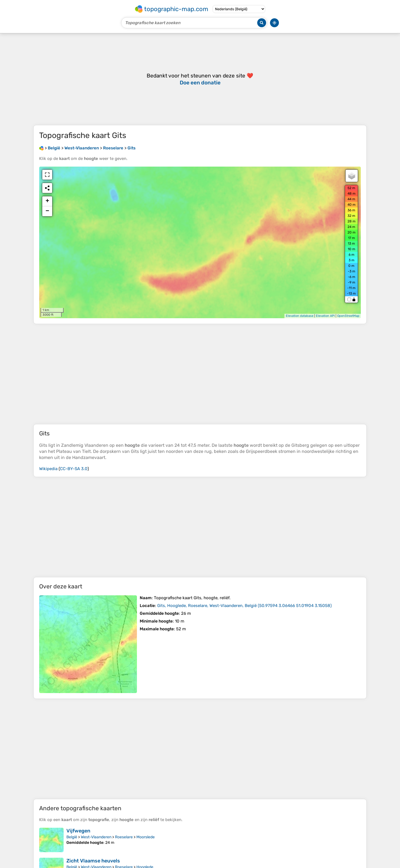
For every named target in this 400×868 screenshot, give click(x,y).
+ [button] (47, 201)
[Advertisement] (200, 374)
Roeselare (124, 837)
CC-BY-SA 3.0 (74, 469)
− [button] (47, 211)
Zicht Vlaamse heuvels (93, 861)
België (72, 837)
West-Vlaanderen (96, 837)
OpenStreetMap (348, 316)
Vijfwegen (78, 831)
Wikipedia (48, 469)
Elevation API (325, 316)
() (244, 606)
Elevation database (300, 316)
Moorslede (146, 837)
